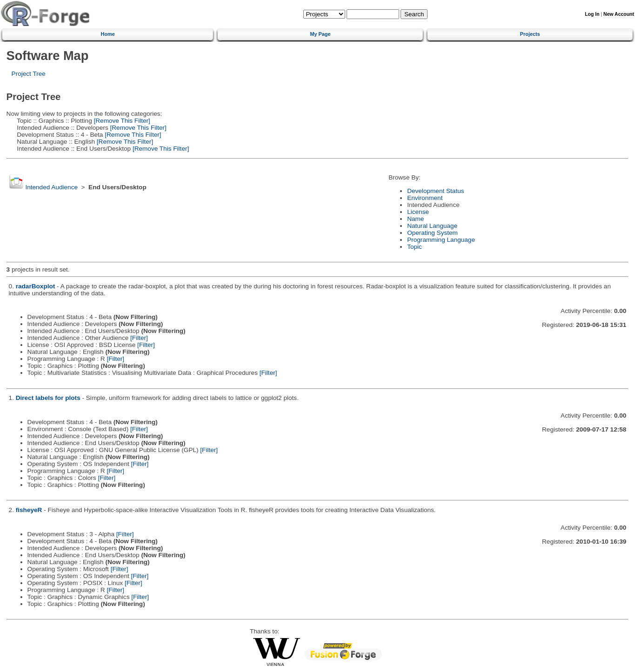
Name (415, 219)
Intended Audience (51, 187)
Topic (414, 247)
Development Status (435, 191)
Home (108, 34)
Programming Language (441, 240)
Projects (530, 34)
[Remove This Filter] (121, 121)
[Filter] (139, 338)
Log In (592, 14)
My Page (320, 34)
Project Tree (29, 74)
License (418, 212)
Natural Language (432, 226)
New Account (619, 14)
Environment (425, 198)
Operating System (432, 233)
